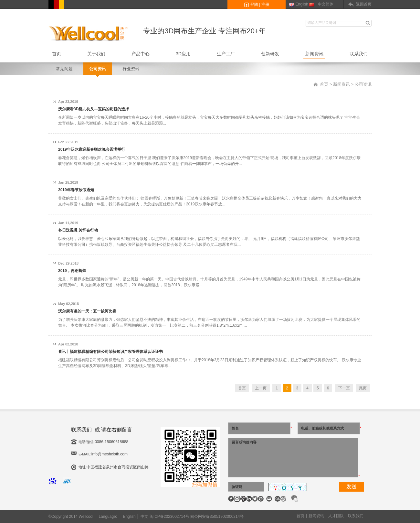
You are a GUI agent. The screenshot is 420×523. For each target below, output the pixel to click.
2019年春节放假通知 (76, 190)
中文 (144, 517)
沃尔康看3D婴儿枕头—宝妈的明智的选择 (94, 109)
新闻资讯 (314, 54)
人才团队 (336, 516)
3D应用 (183, 54)
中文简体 (326, 4)
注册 (265, 5)
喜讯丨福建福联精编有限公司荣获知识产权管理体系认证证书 (110, 352)
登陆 (254, 5)
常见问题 (64, 69)
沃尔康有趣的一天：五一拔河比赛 (87, 311)
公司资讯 (98, 69)
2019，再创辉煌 (72, 271)
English (302, 4)
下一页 (344, 388)
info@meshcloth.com (110, 454)
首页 (57, 54)
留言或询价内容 (293, 458)
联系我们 (359, 54)
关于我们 (96, 54)
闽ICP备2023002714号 (169, 517)
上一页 (261, 388)
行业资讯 (131, 69)
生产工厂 (226, 54)
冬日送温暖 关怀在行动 (78, 230)
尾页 (363, 388)
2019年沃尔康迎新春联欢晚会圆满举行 (92, 149)
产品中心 (141, 54)
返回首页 (364, 4)
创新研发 (270, 54)
